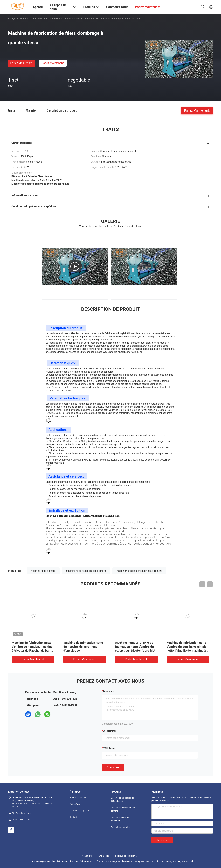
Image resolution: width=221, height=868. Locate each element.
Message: (109, 691)
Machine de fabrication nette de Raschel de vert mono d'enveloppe (83, 647)
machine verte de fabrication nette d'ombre (139, 571)
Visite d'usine (76, 804)
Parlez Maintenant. (22, 63)
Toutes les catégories (120, 827)
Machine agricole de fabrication (120, 819)
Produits (23, 19)
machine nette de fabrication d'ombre (86, 571)
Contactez (113, 767)
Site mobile (104, 856)
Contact (73, 817)
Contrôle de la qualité (79, 811)
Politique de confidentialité (127, 856)
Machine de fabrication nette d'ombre (51, 19)
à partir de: (109, 731)
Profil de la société (78, 798)
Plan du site (87, 856)
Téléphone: (109, 748)
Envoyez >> (162, 840)
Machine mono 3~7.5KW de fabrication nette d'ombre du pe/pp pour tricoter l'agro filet (135, 647)
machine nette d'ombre (43, 571)
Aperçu (12, 19)
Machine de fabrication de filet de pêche (122, 799)
